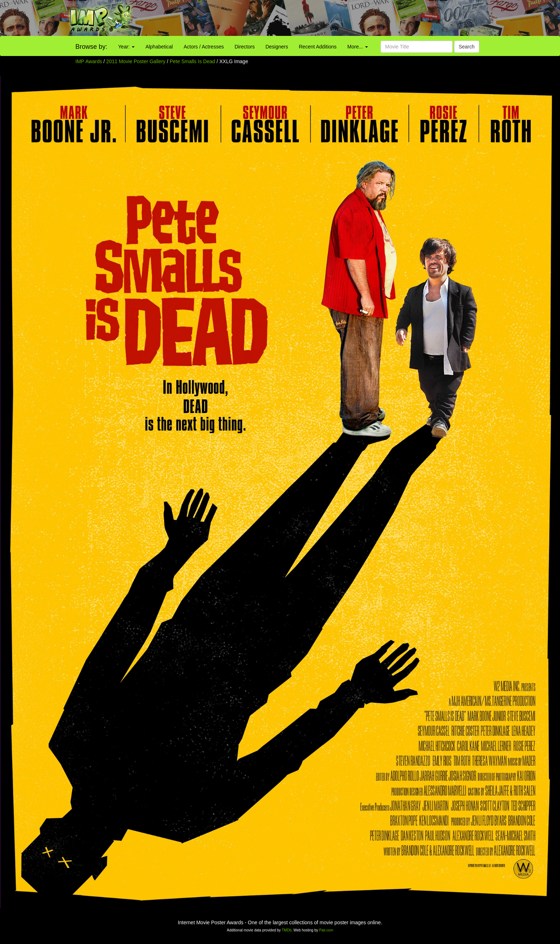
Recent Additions (318, 47)
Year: (126, 47)
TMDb (287, 930)
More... (358, 47)
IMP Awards (89, 61)
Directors (244, 47)
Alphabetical (159, 47)
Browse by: (91, 47)
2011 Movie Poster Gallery (136, 61)
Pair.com (326, 930)
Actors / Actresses (204, 47)
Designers (277, 47)
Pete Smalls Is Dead (193, 61)
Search (467, 47)
